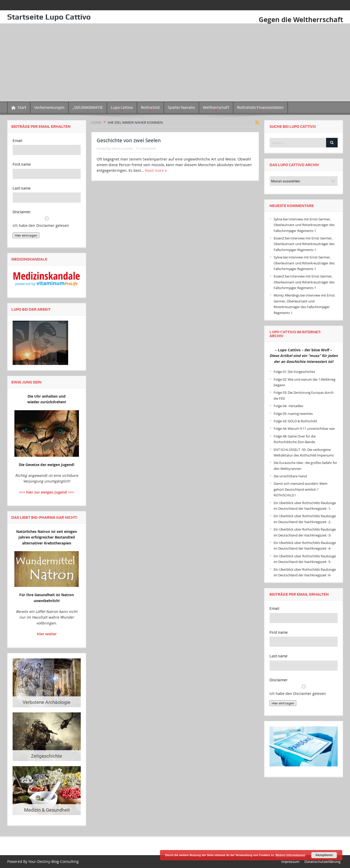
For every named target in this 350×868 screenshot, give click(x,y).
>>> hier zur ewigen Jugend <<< (47, 492)
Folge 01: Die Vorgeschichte (294, 372)
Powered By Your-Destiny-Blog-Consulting (43, 861)
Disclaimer (22, 212)
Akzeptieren (324, 855)
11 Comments (146, 148)
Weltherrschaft (216, 108)
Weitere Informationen (290, 855)
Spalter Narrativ (181, 108)
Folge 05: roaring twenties (293, 414)
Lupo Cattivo (122, 108)
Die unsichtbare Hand (290, 476)
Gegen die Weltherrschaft (301, 20)
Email (17, 141)
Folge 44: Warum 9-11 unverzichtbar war (304, 428)
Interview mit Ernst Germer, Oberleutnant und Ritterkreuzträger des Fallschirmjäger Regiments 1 (304, 225)
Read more (156, 170)
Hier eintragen (26, 235)
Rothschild (150, 108)
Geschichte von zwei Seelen (129, 140)
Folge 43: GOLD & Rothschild (295, 421)
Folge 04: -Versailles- (289, 406)
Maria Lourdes (123, 148)
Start (19, 108)
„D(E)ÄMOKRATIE (88, 108)
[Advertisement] (175, 63)
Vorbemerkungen (49, 108)
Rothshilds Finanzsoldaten (260, 108)
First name (22, 164)
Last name (22, 188)
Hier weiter (47, 634)
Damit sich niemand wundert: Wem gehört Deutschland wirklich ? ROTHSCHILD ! (300, 489)
